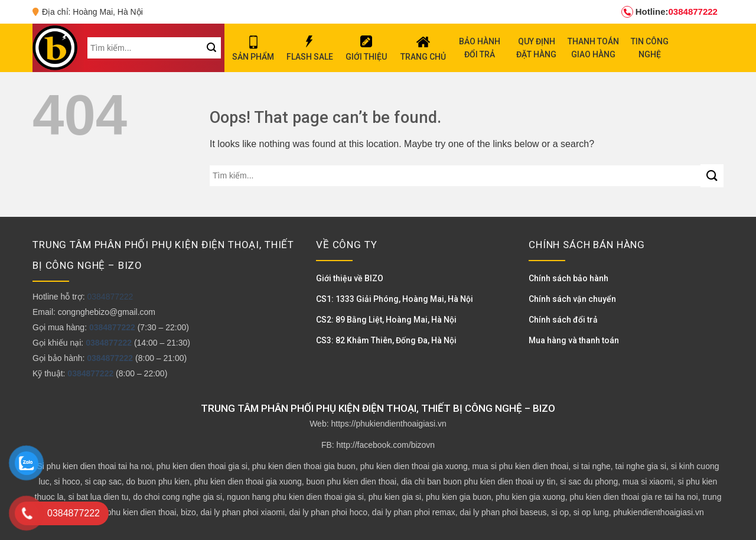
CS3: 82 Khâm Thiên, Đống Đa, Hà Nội (386, 340)
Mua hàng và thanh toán (574, 340)
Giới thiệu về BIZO (350, 278)
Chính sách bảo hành (568, 278)
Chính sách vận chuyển (572, 299)
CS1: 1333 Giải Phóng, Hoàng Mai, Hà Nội (395, 299)
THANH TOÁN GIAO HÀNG (593, 48)
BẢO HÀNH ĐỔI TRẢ (480, 48)
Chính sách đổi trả (563, 320)
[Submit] (712, 176)
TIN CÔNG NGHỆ (650, 48)
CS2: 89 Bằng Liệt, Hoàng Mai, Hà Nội (386, 320)
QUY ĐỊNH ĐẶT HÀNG (536, 48)
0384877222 (669, 12)
